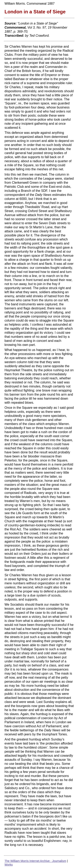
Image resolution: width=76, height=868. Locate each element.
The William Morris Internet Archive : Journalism (35, 861)
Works (9, 865)
